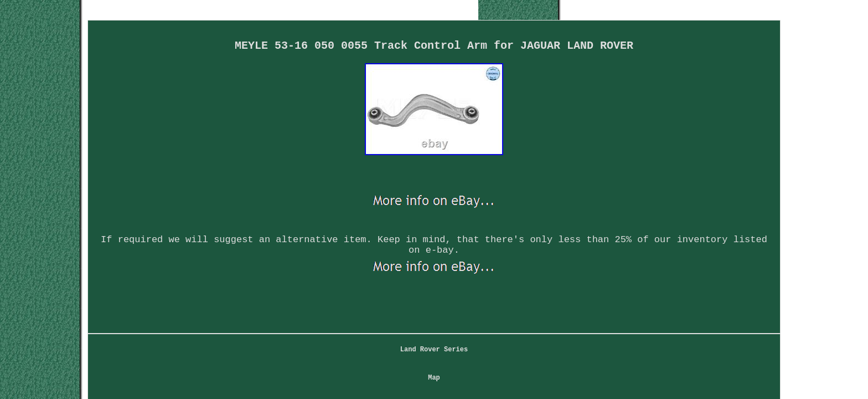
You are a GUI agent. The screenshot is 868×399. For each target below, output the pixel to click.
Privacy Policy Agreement (484, 294)
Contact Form (389, 294)
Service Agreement (588, 294)
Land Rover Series (273, 294)
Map (336, 294)
